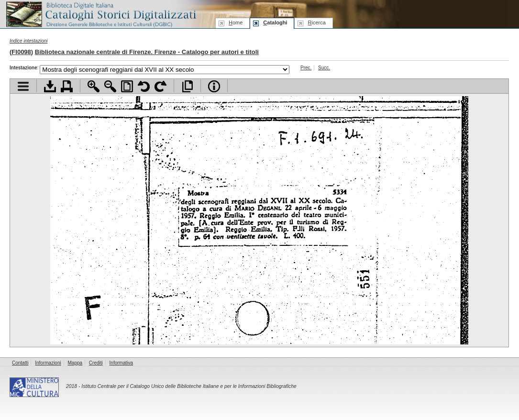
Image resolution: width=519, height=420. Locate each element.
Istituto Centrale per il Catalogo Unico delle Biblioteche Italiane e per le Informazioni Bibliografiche (189, 386)
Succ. (324, 68)
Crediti (96, 363)
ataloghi (275, 22)
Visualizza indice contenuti (23, 86)
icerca (316, 22)
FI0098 (21, 52)
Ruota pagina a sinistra (144, 86)
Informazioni (48, 363)
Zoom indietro (110, 86)
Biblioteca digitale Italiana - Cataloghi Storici (100, 14)
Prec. (306, 68)
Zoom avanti (94, 86)
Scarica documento (50, 86)
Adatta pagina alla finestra (127, 86)
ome (236, 22)
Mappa (75, 363)
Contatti (20, 363)
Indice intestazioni (29, 41)
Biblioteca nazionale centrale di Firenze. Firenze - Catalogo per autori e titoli (147, 52)
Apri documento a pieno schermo (187, 86)
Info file (214, 86)
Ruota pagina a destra (160, 86)
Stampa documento (67, 86)
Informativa (121, 363)
